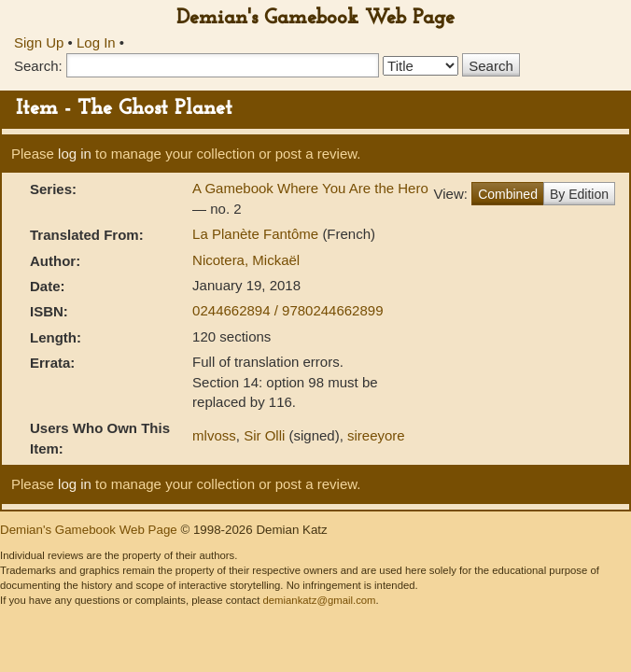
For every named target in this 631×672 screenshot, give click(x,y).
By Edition (579, 194)
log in (75, 154)
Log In (96, 42)
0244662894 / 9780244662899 (287, 310)
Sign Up (39, 42)
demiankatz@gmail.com (319, 600)
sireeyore (376, 435)
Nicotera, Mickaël (246, 260)
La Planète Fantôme (257, 234)
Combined (508, 194)
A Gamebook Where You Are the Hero (310, 188)
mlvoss (214, 435)
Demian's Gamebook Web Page (315, 18)
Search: (38, 66)
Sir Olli (264, 435)
